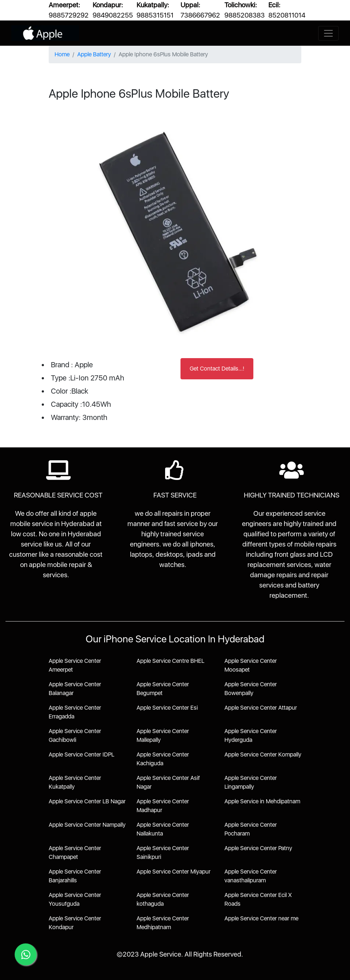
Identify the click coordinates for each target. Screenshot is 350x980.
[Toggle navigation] (328, 33)
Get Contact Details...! (217, 369)
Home (62, 54)
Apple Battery (94, 54)
